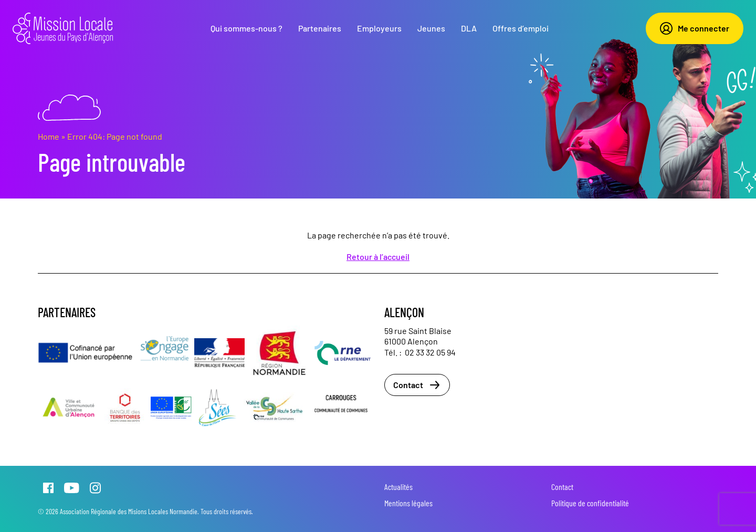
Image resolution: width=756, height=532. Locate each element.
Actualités (398, 487)
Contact (417, 385)
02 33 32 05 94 (430, 352)
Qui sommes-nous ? (246, 28)
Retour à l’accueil (378, 257)
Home (49, 136)
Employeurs (379, 28)
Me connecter (695, 28)
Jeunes (431, 28)
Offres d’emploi (521, 28)
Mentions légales (408, 503)
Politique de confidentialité (590, 503)
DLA (469, 28)
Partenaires (320, 28)
